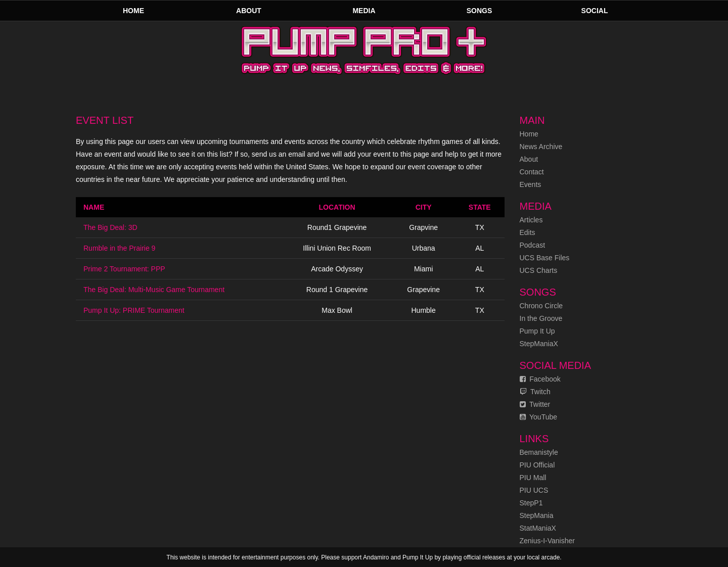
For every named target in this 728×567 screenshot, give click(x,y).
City (424, 207)
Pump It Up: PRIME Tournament (134, 310)
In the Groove (541, 318)
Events (531, 184)
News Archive (541, 147)
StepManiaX (539, 344)
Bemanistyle (539, 452)
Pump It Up (537, 331)
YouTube (539, 417)
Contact (532, 172)
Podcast (533, 245)
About (249, 11)
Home (133, 11)
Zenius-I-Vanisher (547, 541)
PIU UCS (534, 490)
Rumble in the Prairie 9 (119, 248)
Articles (531, 220)
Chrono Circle (541, 306)
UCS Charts (539, 270)
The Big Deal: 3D (110, 227)
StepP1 (531, 503)
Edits (528, 232)
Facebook (540, 379)
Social (595, 11)
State (480, 207)
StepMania (537, 515)
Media (364, 11)
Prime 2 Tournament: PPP (124, 269)
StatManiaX (538, 528)
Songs (480, 11)
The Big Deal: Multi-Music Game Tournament (154, 290)
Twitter (535, 404)
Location (337, 207)
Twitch (535, 392)
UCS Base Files (545, 258)
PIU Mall (533, 478)
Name (94, 207)
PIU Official (537, 465)
